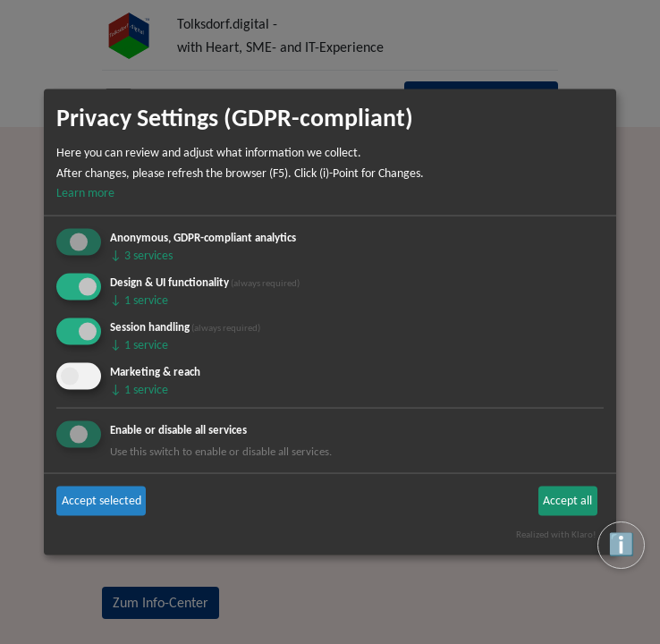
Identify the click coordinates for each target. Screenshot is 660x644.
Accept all (567, 500)
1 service (139, 300)
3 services (141, 255)
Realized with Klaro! (556, 534)
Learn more (85, 193)
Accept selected (102, 500)
